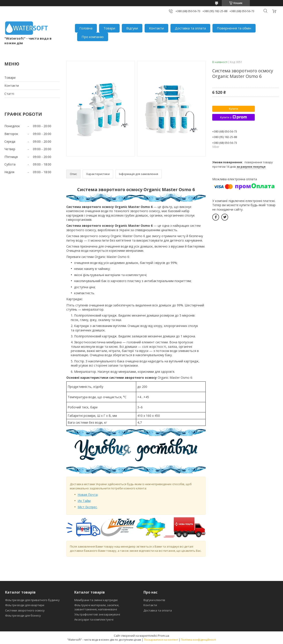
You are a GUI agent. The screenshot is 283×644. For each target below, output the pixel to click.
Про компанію (93, 37)
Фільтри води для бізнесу (23, 615)
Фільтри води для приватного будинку (32, 600)
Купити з (233, 117)
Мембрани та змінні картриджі (96, 600)
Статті (9, 94)
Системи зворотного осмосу (25, 610)
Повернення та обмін (234, 28)
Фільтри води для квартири (25, 605)
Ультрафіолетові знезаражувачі (97, 614)
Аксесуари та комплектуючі (94, 619)
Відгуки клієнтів (154, 600)
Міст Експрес (87, 507)
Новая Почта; (88, 495)
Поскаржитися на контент (161, 640)
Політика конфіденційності (198, 640)
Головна (86, 28)
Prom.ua (163, 636)
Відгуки (132, 28)
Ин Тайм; (84, 501)
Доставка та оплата (190, 28)
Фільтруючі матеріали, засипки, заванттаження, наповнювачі (97, 607)
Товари (109, 28)
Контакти (156, 28)
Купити (233, 109)
